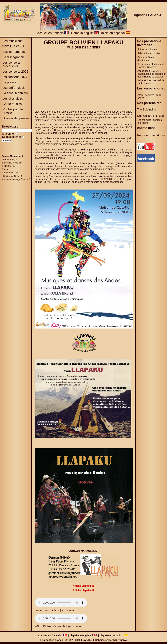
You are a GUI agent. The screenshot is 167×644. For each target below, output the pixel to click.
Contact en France (52, 640)
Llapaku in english (81, 635)
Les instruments (13, 52)
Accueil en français (53, 33)
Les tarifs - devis (14, 88)
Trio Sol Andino (147, 110)
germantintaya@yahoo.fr (19, 179)
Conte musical (13, 104)
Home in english (85, 33)
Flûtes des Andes (147, 49)
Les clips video (13, 99)
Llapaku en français (50, 635)
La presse (9, 82)
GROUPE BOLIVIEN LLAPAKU (83, 42)
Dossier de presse (15, 118)
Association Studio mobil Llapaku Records (151, 66)
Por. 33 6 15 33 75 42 (12, 176)
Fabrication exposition (149, 53)
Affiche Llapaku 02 (83, 590)
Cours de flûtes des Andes (146, 59)
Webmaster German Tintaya (111, 640)
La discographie (13, 57)
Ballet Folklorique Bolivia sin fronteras (151, 82)
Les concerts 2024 (15, 77)
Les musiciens (12, 41)
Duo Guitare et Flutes (150, 116)
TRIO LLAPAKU (13, 46)
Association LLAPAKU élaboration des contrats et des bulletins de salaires (152, 74)
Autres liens (146, 128)
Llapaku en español (111, 635)
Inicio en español (116, 33)
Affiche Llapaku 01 (83, 586)
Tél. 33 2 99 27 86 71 (12, 173)
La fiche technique (16, 93)
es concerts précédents (11, 64)
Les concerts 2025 (15, 72)
